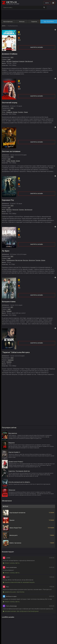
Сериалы (34, 22)
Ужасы (8, 161)
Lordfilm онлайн (8, 617)
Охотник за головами (11, 151)
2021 (12, 256)
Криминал (9, 112)
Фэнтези (9, 210)
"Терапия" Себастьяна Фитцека (16, 352)
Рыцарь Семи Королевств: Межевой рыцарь (19, 582)
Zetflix (4, 26)
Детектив (15, 210)
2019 (12, 206)
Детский (9, 61)
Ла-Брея (6, 251)
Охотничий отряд (9, 103)
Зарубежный (29, 61)
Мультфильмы (8, 22)
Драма (26, 112)
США (9, 59)
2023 (12, 358)
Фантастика (19, 260)
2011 (12, 307)
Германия (10, 360)
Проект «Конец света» (11, 563)
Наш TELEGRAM (49, 22)
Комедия (22, 61)
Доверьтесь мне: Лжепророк (14, 592)
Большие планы (9, 302)
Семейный (15, 61)
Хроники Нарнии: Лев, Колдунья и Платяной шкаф (21, 611)
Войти (46, 3)
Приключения (10, 260)
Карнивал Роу (8, 200)
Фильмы (22, 22)
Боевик (15, 112)
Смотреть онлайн (37, 47)
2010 (12, 57)
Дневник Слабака (10, 54)
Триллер (21, 112)
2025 (12, 108)
